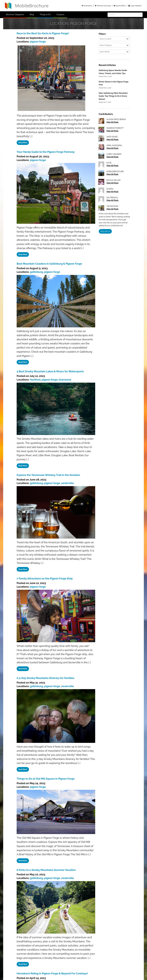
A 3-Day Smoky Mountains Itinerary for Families (45, 678)
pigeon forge (38, 42)
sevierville (68, 483)
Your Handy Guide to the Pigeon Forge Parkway (46, 152)
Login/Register (135, 6)
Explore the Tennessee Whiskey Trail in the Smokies (48, 475)
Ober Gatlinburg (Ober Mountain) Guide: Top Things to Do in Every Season (113, 96)
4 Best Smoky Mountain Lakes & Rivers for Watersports (50, 371)
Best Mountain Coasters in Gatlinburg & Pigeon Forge (49, 264)
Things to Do (45, 14)
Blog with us (105, 231)
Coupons (60, 14)
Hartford (35, 380)
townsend (65, 380)
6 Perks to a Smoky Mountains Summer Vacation (46, 870)
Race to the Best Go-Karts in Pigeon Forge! (43, 33)
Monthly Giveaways (103, 6)
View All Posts (112, 122)
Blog (32, 14)
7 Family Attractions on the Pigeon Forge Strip (45, 578)
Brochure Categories (15, 14)
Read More (23, 143)
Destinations (87, 6)
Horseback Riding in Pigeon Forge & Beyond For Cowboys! (52, 973)
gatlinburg (36, 272)
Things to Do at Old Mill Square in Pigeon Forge (46, 779)
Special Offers (120, 6)
